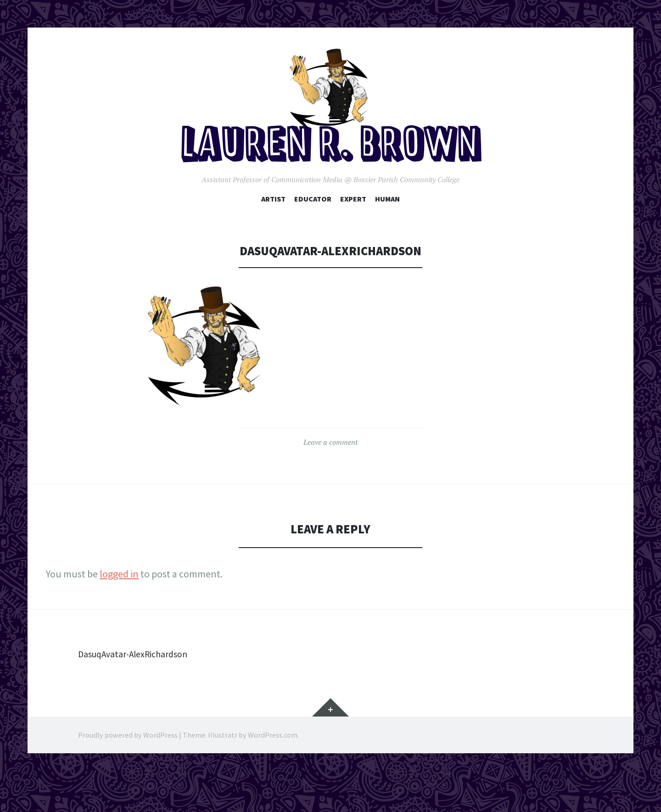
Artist (273, 230)
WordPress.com (273, 766)
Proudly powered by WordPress (128, 766)
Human (387, 230)
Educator (313, 230)
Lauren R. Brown (331, 178)
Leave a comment (330, 473)
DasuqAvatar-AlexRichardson (140, 685)
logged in (119, 605)
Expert (353, 230)
